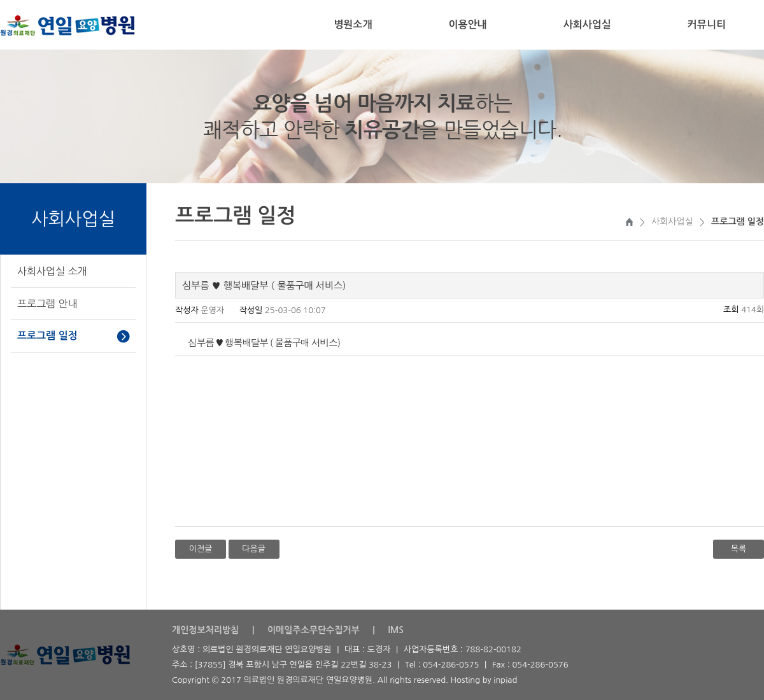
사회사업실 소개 (52, 271)
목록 (739, 549)
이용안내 (467, 24)
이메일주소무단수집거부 (314, 630)
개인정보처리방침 (205, 630)
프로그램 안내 (47, 304)
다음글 (254, 549)
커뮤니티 (707, 24)
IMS (396, 630)
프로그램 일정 (47, 336)
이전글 (201, 549)
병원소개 (353, 24)
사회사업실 (587, 24)
